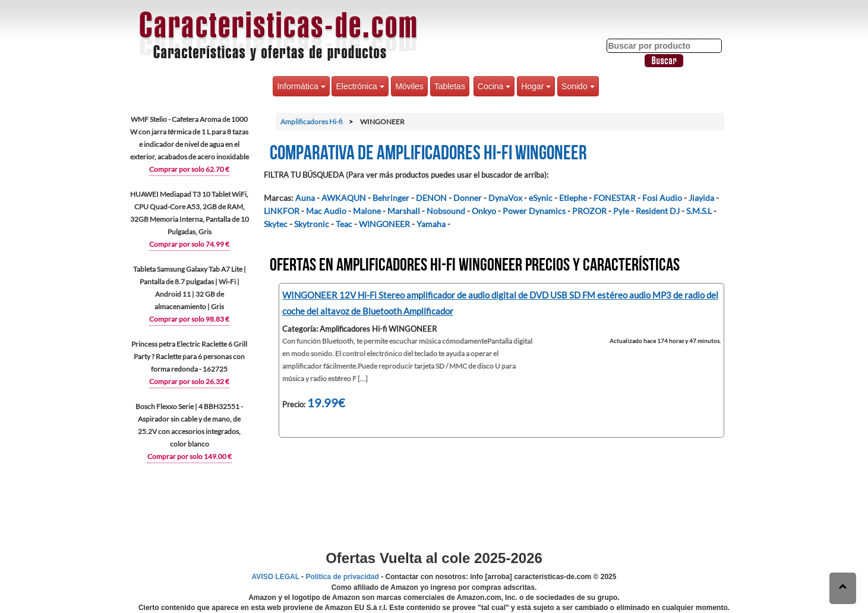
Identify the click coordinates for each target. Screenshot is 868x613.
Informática (301, 86)
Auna (305, 198)
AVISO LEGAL (276, 577)
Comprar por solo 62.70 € (189, 169)
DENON (431, 198)
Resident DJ (658, 211)
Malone (367, 211)
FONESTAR (615, 198)
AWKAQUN (344, 198)
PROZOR (589, 211)
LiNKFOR (282, 211)
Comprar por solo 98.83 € (189, 319)
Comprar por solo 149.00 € (190, 456)
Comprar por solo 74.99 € (189, 244)
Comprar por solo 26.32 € (189, 381)
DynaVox (505, 198)
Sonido (578, 86)
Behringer (391, 198)
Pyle (621, 211)
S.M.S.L (699, 211)
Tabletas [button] (450, 86)
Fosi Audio (662, 198)
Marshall (404, 211)
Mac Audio (326, 211)
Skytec (276, 224)
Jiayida (701, 198)
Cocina (494, 86)
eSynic (541, 198)
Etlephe (573, 198)
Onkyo (484, 211)
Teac (344, 224)
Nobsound (446, 211)
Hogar (536, 86)
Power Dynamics (534, 211)
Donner (468, 198)
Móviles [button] (409, 86)
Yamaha (431, 224)
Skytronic (312, 224)
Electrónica (360, 86)
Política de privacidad (342, 577)
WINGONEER (384, 224)
